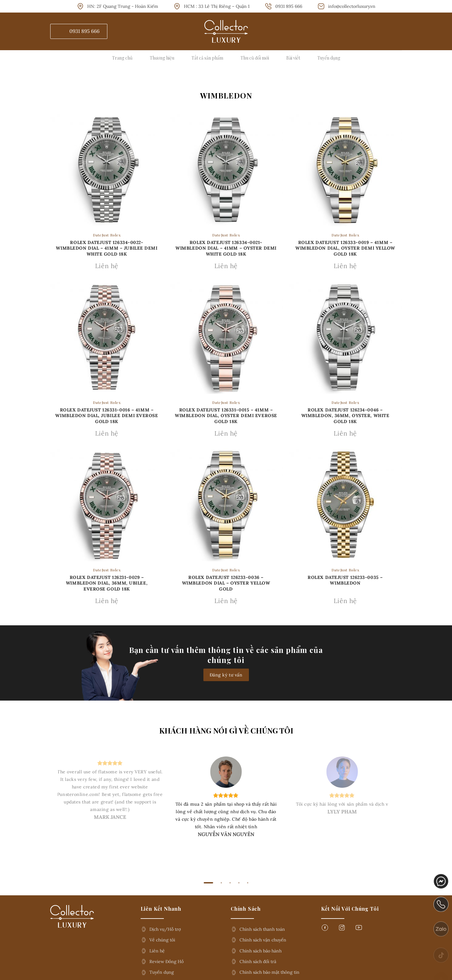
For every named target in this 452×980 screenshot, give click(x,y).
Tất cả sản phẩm (207, 58)
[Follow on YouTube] (359, 929)
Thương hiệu (162, 58)
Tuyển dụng (329, 58)
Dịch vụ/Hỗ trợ (165, 929)
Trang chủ (122, 58)
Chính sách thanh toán (262, 929)
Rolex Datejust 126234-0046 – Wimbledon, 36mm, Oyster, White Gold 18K (345, 416)
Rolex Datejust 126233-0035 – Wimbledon (345, 580)
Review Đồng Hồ (167, 961)
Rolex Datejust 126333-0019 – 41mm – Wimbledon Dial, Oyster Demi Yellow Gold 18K (345, 248)
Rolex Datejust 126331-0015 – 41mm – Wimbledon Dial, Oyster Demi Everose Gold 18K (226, 416)
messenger (441, 887)
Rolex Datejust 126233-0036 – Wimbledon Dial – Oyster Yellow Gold (226, 583)
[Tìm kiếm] (398, 31)
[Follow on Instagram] (342, 929)
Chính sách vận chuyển (263, 940)
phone (441, 913)
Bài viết (293, 58)
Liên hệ (157, 951)
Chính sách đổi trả (258, 961)
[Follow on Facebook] (325, 929)
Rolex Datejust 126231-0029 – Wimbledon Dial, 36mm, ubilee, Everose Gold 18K (107, 583)
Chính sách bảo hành (261, 951)
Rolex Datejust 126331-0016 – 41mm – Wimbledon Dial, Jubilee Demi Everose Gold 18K (107, 416)
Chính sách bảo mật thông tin (269, 972)
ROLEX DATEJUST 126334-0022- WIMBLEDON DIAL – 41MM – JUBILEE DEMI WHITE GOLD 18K (107, 248)
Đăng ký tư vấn (226, 675)
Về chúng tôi (162, 940)
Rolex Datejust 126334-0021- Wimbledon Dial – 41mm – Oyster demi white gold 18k (226, 248)
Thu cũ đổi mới (255, 58)
